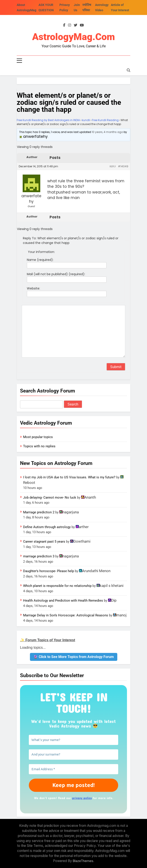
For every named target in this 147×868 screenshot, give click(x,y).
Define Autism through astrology (47, 527)
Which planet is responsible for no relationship (57, 586)
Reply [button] (113, 167)
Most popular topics (38, 437)
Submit (116, 367)
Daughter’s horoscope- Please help (49, 571)
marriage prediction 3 (39, 557)
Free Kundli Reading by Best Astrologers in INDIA (48, 120)
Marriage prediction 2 (39, 512)
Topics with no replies (39, 446)
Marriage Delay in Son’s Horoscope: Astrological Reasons (66, 615)
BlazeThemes (83, 861)
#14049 (123, 166)
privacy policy (82, 798)
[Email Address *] (73, 769)
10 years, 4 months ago (107, 132)
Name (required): (40, 260)
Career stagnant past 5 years (44, 542)
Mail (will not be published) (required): (56, 274)
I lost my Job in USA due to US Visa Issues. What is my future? (69, 477)
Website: (33, 288)
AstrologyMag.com (73, 37)
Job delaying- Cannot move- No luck (50, 498)
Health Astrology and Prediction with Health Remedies (63, 601)
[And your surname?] (73, 755)
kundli (86, 120)
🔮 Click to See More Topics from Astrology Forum (74, 657)
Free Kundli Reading (105, 120)
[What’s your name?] (73, 740)
